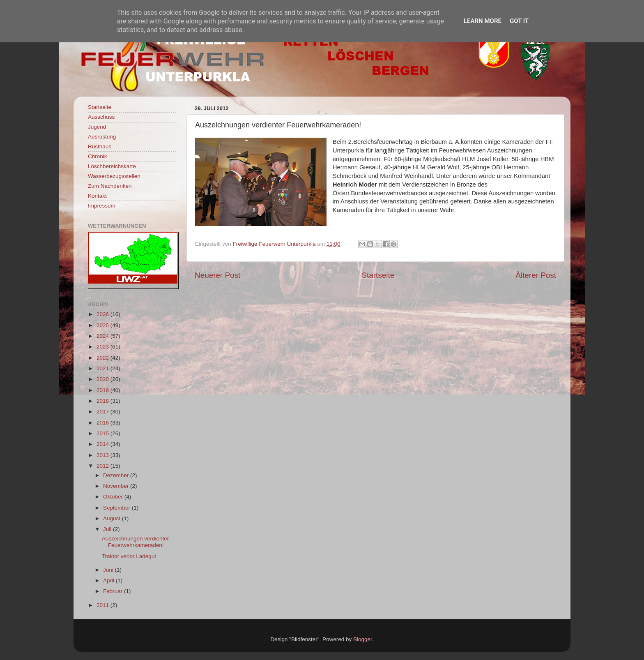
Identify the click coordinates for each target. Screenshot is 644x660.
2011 (103, 605)
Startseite (378, 275)
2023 (103, 347)
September (117, 508)
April (109, 580)
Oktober (114, 497)
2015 (103, 433)
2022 (103, 358)
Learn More (483, 21)
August (113, 518)
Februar (114, 591)
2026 (103, 314)
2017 (103, 412)
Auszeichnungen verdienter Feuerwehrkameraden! (136, 542)
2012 (103, 466)
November (117, 486)
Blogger (363, 639)
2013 (103, 455)
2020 (103, 379)
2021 (103, 368)
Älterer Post (536, 275)
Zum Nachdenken (110, 186)
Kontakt (97, 196)
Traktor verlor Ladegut (129, 556)
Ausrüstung (102, 137)
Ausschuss (101, 117)
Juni (109, 570)
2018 (103, 401)
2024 (103, 336)
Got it (519, 21)
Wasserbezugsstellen (114, 176)
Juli (108, 529)
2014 (103, 444)
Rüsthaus (100, 147)
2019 (103, 390)
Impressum (102, 206)
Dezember (117, 475)
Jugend (97, 127)
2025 (103, 325)
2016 (103, 423)
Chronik (98, 156)
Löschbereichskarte (112, 166)
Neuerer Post (217, 275)
